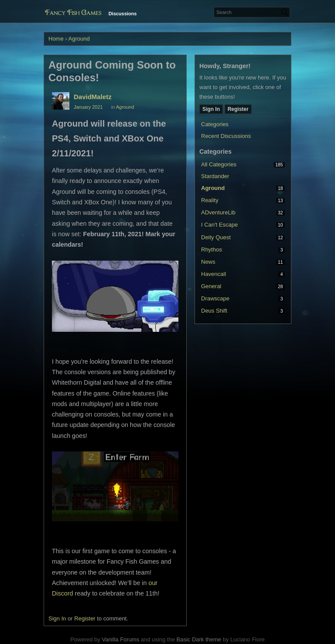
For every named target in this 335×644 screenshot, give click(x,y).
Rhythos (212, 250)
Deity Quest (216, 237)
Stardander (215, 176)
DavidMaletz (93, 97)
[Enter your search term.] (252, 12)
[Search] (285, 12)
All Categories (219, 164)
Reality (210, 200)
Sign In (211, 109)
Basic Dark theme (199, 639)
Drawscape (215, 298)
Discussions (123, 14)
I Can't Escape (219, 225)
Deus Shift (214, 311)
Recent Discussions (226, 136)
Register (238, 109)
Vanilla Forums (120, 639)
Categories (215, 124)
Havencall (214, 274)
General (211, 286)
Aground (213, 188)
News (208, 262)
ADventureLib (218, 212)
